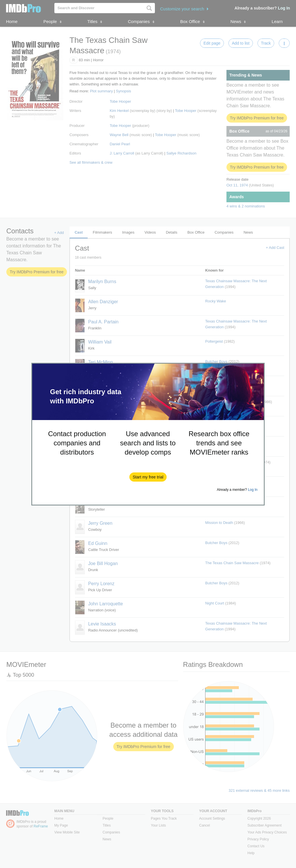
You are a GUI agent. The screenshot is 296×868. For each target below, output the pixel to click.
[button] (148, 477)
